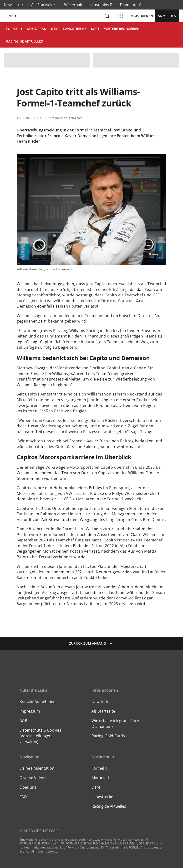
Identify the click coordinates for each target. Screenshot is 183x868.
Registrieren (141, 16)
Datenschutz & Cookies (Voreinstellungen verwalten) (40, 736)
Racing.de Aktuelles (109, 806)
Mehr (14, 16)
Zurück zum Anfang (91, 643)
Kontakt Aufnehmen (38, 702)
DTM (96, 787)
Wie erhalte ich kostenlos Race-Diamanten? (103, 5)
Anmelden (167, 16)
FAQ (23, 797)
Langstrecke (102, 797)
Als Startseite (43, 5)
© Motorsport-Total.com (66, 118)
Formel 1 (99, 768)
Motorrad (100, 778)
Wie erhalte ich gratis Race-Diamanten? (116, 723)
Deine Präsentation (37, 768)
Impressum (30, 711)
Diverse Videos (33, 778)
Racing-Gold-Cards (108, 736)
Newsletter (14, 5)
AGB (23, 721)
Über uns (28, 787)
